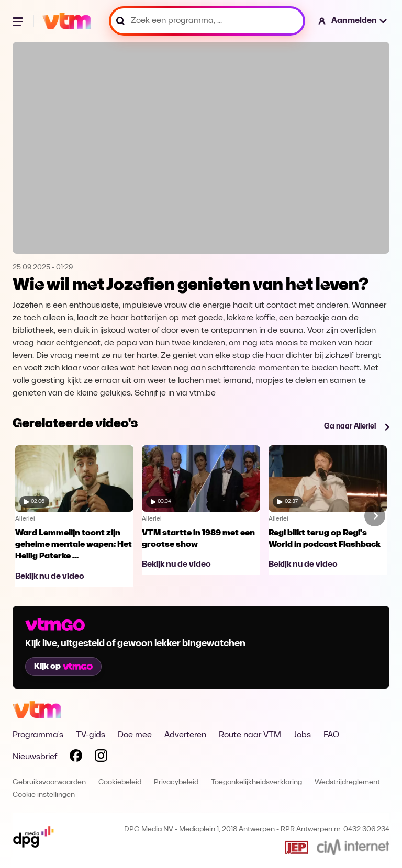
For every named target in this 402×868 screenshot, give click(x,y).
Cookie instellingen (44, 795)
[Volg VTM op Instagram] (101, 758)
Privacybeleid (176, 782)
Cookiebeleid (120, 782)
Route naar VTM (250, 735)
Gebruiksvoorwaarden (49, 782)
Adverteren (185, 735)
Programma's (38, 735)
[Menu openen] (19, 21)
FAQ (331, 735)
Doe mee (135, 735)
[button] (353, 21)
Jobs (302, 735)
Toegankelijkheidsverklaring (256, 782)
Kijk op (63, 667)
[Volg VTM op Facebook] (76, 758)
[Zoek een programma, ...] (207, 21)
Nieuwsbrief (35, 757)
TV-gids (91, 735)
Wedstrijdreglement (347, 782)
